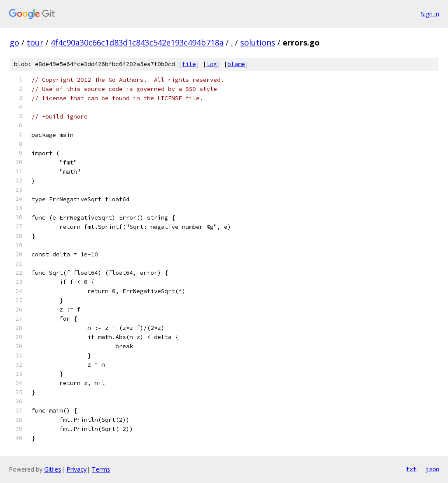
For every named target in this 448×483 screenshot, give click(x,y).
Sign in (430, 14)
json (432, 469)
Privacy (77, 469)
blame (236, 64)
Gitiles (53, 469)
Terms (101, 469)
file (189, 64)
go (14, 42)
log (212, 64)
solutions (258, 42)
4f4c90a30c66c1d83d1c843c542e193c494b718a (137, 42)
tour (35, 42)
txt (411, 469)
